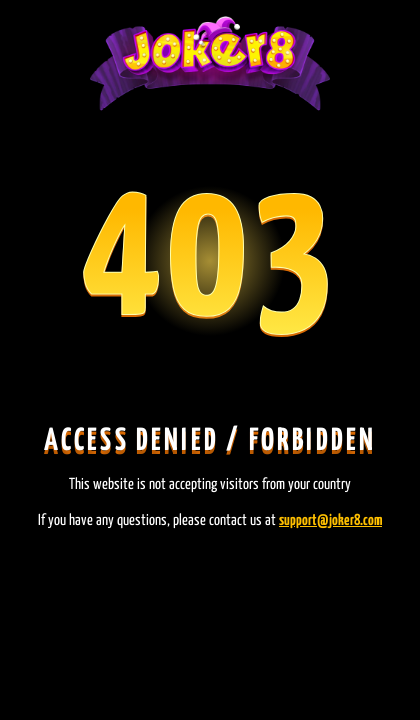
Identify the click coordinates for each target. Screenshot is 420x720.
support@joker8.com (330, 520)
